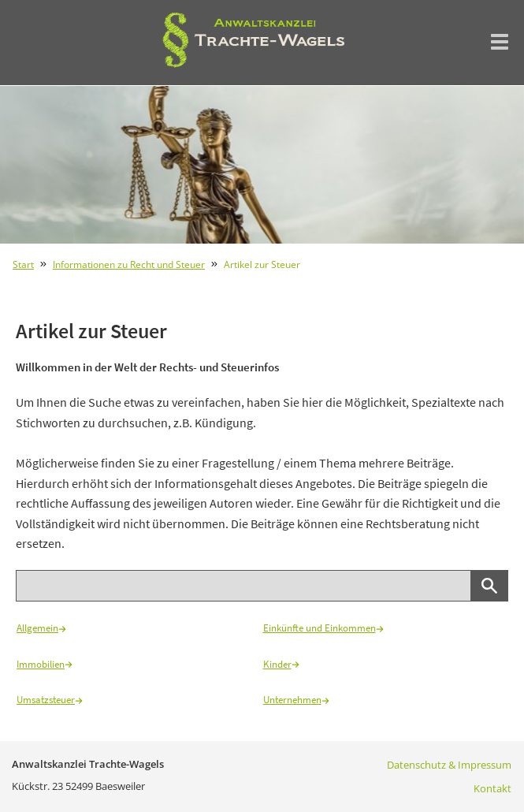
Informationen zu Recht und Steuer (129, 264)
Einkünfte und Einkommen (323, 628)
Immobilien (45, 664)
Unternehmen (296, 700)
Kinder (281, 664)
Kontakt (492, 788)
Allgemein (41, 628)
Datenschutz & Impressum (449, 765)
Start (23, 264)
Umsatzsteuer (50, 700)
